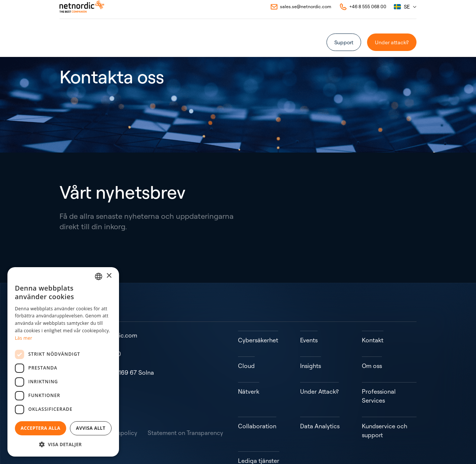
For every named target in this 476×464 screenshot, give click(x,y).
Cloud (246, 352)
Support (344, 42)
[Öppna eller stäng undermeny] (87, 42)
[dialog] (63, 362)
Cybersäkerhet (258, 335)
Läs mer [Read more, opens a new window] (24, 338)
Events (171, 41)
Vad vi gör (71, 41)
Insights (221, 41)
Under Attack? (319, 368)
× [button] (109, 276)
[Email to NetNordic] (300, 16)
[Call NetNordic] (363, 16)
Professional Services (379, 372)
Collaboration (257, 393)
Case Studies (141, 41)
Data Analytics (320, 393)
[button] (63, 445)
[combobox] (99, 276)
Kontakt (248, 41)
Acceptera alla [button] (41, 428)
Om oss (196, 41)
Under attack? (392, 42)
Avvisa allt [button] (91, 428)
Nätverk (249, 368)
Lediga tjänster (259, 419)
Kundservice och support (385, 398)
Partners (108, 41)
